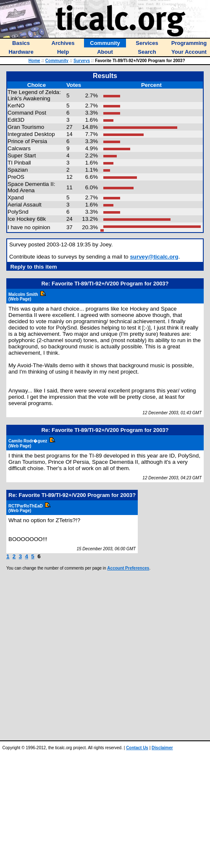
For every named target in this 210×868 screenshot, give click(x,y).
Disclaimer (162, 748)
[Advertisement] (95, 655)
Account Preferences (128, 568)
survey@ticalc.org (154, 257)
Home (34, 61)
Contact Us (137, 748)
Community (57, 61)
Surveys (82, 61)
